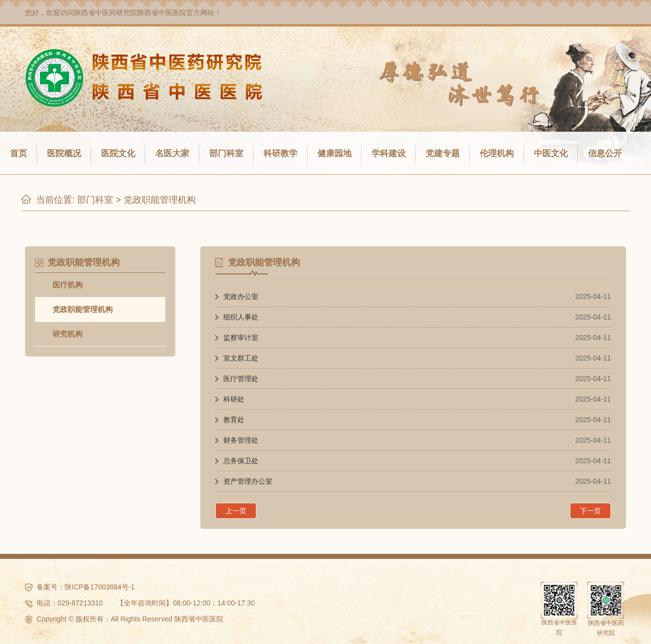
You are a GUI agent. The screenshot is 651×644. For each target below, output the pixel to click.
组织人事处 (241, 317)
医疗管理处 (241, 379)
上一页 (236, 511)
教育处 (234, 420)
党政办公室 (241, 296)
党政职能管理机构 (160, 200)
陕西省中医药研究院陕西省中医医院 (130, 13)
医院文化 (118, 153)
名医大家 (172, 153)
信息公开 (605, 153)
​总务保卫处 (241, 461)
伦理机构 (497, 153)
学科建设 (389, 153)
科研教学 (280, 153)
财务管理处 (241, 440)
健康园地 (335, 153)
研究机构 (68, 334)
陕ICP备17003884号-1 (100, 587)
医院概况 (64, 153)
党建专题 (443, 153)
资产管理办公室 (248, 481)
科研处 (234, 399)
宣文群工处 (241, 358)
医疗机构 (68, 285)
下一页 (590, 511)
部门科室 (226, 153)
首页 (19, 153)
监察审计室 (241, 338)
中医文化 (551, 153)
